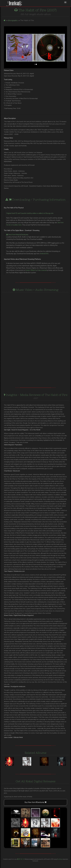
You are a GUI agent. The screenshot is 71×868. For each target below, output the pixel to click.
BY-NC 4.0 (21, 859)
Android (43, 254)
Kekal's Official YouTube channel (36, 270)
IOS (47, 254)
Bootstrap (60, 859)
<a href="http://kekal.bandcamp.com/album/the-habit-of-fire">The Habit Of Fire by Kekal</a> (35, 358)
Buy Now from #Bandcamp (35, 802)
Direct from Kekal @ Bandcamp (17, 235)
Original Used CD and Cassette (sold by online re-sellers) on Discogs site (30, 213)
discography (13, 20)
